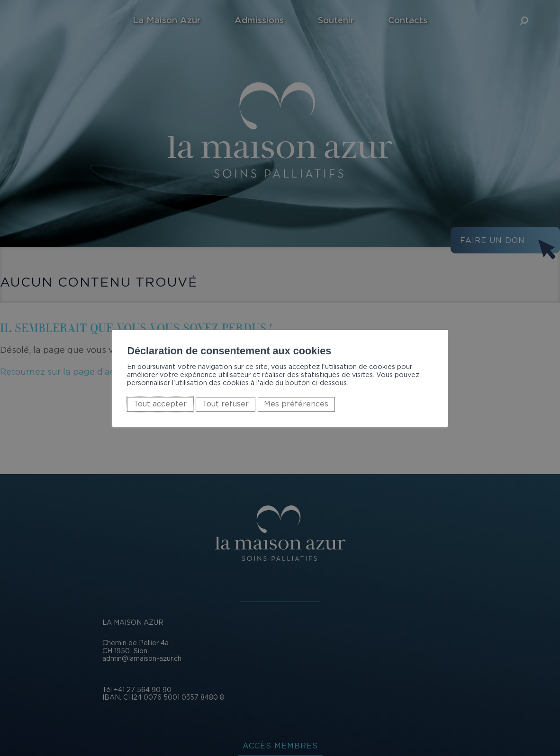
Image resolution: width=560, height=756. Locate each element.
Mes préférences (296, 404)
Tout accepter (160, 404)
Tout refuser (226, 404)
